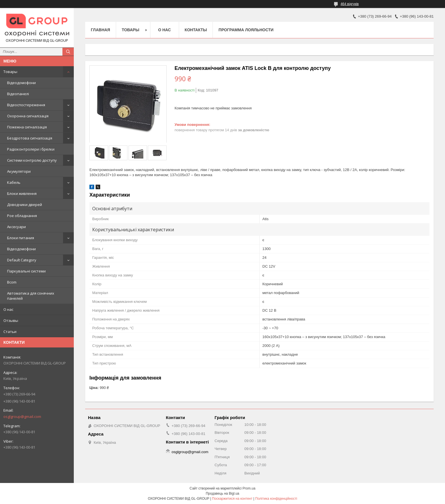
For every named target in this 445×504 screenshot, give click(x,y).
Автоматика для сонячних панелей (31, 296)
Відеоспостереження (26, 105)
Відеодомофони (21, 83)
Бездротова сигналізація (30, 138)
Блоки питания (21, 238)
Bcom (12, 282)
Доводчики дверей (25, 205)
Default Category (22, 260)
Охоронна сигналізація (28, 116)
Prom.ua (249, 488)
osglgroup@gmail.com (22, 416)
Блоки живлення (22, 193)
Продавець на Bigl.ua (222, 493)
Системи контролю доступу (32, 160)
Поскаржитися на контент (232, 499)
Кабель (14, 182)
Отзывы (11, 320)
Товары (10, 72)
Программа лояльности (246, 30)
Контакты (196, 30)
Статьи (10, 332)
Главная (100, 30)
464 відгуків (350, 4)
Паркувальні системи (26, 271)
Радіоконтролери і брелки (31, 149)
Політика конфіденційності (276, 499)
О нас (8, 309)
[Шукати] (68, 52)
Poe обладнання (22, 216)
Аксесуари (16, 227)
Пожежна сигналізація (27, 127)
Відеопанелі (18, 94)
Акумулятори (19, 171)
